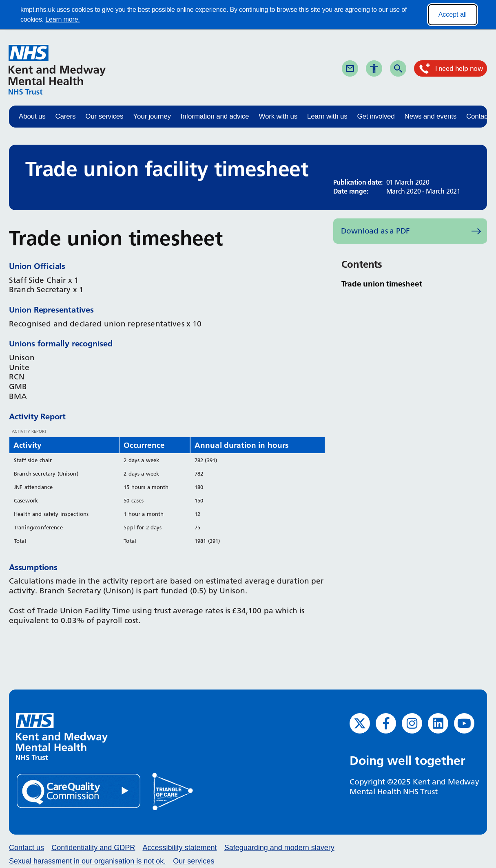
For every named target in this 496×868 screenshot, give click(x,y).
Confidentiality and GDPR (93, 848)
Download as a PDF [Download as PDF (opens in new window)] (376, 231)
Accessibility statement (179, 848)
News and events (431, 116)
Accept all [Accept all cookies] (453, 14)
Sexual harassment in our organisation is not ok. (87, 861)
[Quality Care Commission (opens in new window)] (79, 791)
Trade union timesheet (382, 284)
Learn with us (327, 116)
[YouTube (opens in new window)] (464, 723)
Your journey (152, 116)
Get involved (376, 116)
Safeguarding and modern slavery (279, 848)
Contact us (27, 848)
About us (32, 116)
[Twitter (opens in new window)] (360, 723)
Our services (104, 116)
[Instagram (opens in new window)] (412, 723)
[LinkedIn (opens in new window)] (438, 723)
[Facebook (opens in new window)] (386, 723)
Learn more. (62, 19)
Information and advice (215, 116)
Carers (66, 116)
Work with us (278, 116)
